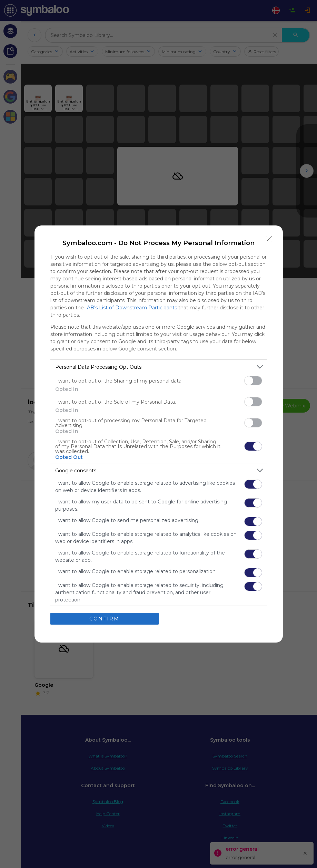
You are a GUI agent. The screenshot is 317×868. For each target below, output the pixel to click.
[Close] (269, 239)
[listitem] (159, 367)
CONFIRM (104, 619)
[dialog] (159, 434)
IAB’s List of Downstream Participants (131, 308)
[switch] (253, 381)
